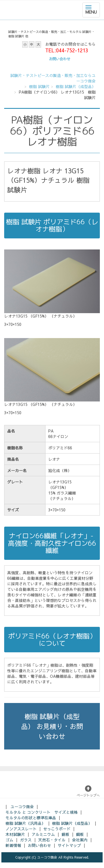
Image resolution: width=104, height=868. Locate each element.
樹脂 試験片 (39, 86)
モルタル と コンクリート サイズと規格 (42, 812)
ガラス (26, 840)
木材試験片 (15, 834)
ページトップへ (88, 791)
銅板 (65, 834)
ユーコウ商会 (22, 807)
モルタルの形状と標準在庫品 (31, 818)
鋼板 (80, 834)
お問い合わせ (39, 845)
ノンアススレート (21, 829)
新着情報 (13, 845)
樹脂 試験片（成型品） (76, 86)
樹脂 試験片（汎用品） (26, 823)
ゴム (9, 840)
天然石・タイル (52, 840)
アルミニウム (43, 834)
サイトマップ (69, 845)
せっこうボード (57, 829)
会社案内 (80, 840)
